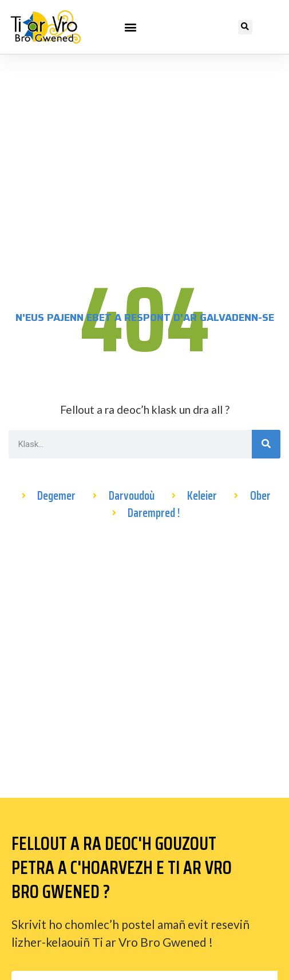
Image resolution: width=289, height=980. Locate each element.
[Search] (266, 444)
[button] (130, 27)
